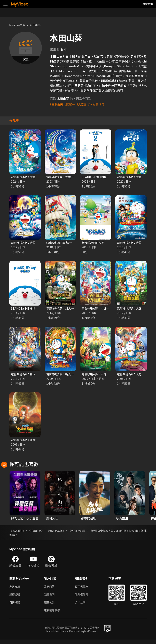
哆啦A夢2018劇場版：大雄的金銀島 (70, 243)
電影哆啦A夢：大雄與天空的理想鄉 (70, 177)
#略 (105, 104)
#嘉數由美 (57, 104)
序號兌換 (148, 4)
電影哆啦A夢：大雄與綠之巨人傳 (104, 375)
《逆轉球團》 (40, 533)
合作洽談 (83, 606)
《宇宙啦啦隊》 (89, 533)
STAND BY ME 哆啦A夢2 (98, 177)
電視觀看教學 (53, 614)
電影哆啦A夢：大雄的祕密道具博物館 (107, 309)
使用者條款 (85, 589)
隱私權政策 (85, 597)
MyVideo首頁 (19, 25)
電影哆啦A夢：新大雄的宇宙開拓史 (70, 375)
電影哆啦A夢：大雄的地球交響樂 (33, 177)
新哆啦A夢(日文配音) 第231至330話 (106, 243)
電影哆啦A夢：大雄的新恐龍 (136, 177)
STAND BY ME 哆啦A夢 (27, 309)
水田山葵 (39, 25)
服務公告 (50, 606)
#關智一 (71, 104)
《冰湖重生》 (18, 533)
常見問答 (50, 589)
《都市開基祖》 (64, 533)
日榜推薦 (15, 606)
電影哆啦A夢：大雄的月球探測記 (33, 243)
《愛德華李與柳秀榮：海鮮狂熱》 (125, 533)
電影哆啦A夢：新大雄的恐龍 (30, 442)
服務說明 (15, 597)
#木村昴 (96, 104)
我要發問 (50, 597)
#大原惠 (83, 104)
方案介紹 (15, 589)
